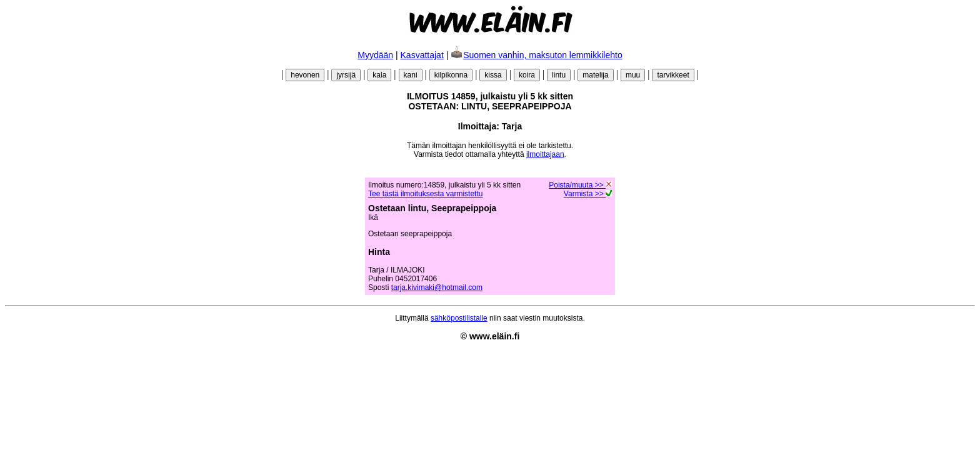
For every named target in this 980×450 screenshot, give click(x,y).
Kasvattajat (422, 55)
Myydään (375, 55)
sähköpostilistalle (459, 318)
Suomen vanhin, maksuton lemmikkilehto (536, 55)
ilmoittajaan (545, 154)
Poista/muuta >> (580, 185)
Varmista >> (588, 194)
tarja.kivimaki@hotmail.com (437, 287)
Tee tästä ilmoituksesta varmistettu (425, 194)
